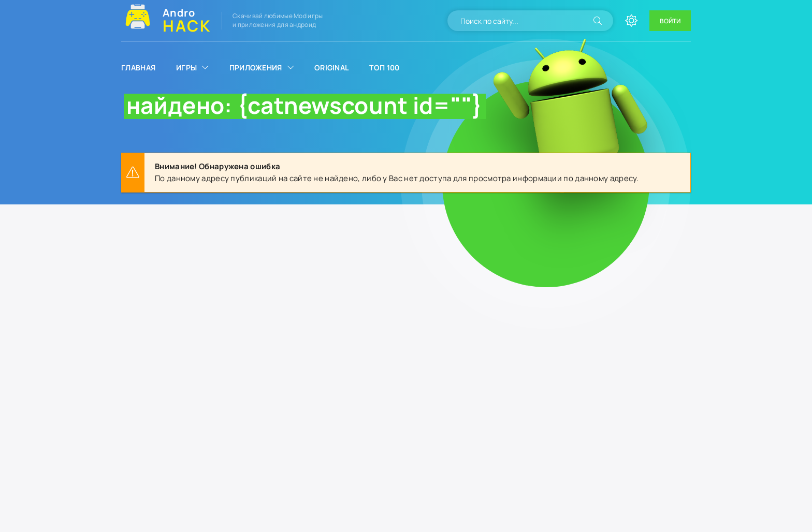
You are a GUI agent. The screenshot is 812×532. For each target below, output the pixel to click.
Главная (138, 68)
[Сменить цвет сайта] (631, 21)
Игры (186, 68)
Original (331, 68)
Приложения (256, 68)
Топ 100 (384, 68)
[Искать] (598, 21)
